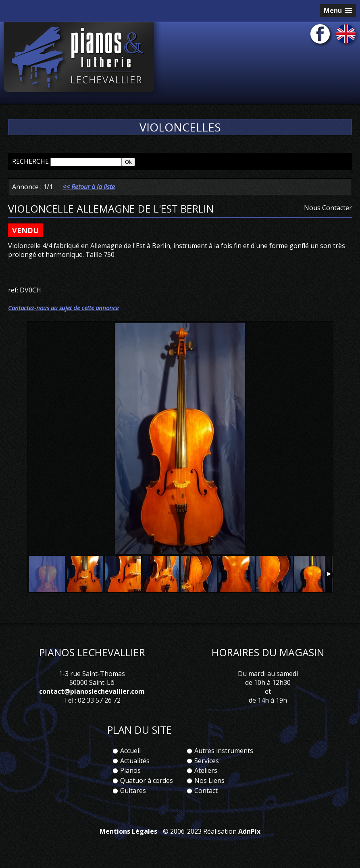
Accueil (130, 751)
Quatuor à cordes (147, 780)
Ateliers (206, 770)
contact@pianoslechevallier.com (92, 691)
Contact (206, 791)
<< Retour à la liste (89, 187)
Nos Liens (209, 780)
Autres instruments (224, 751)
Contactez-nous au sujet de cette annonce (63, 308)
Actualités (135, 761)
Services (207, 761)
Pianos (130, 770)
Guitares (133, 791)
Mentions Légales (128, 831)
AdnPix (249, 831)
